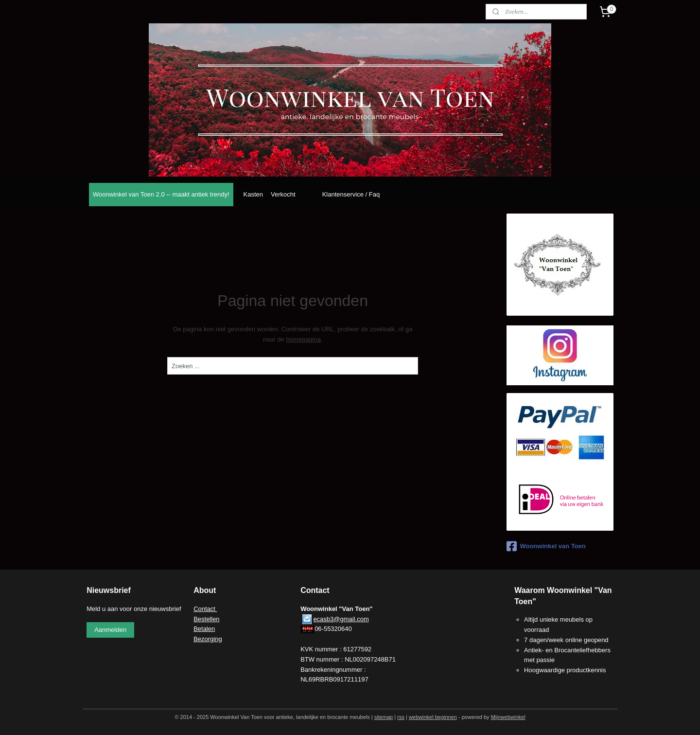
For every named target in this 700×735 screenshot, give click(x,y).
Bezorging (208, 639)
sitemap (384, 717)
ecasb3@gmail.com (341, 619)
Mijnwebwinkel (508, 717)
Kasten (253, 194)
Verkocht (283, 194)
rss (401, 717)
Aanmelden (110, 630)
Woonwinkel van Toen (546, 546)
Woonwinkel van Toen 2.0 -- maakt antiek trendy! (161, 194)
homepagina (303, 339)
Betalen (204, 629)
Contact (205, 609)
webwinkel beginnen (433, 717)
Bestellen (206, 619)
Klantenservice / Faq (351, 194)
